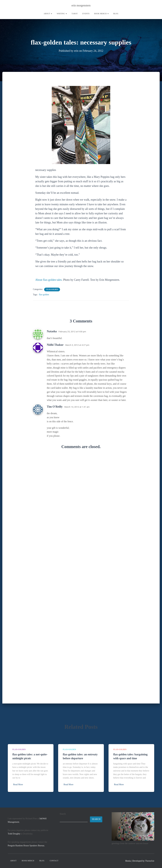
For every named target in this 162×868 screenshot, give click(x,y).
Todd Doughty (14, 834)
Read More (18, 784)
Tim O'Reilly (55, 407)
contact (54, 861)
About (48, 14)
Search (63, 814)
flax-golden (52, 289)
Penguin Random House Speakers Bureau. (26, 846)
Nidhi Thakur (55, 345)
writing (62, 14)
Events (86, 14)
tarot (75, 14)
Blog (116, 14)
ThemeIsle (150, 861)
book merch (101, 14)
